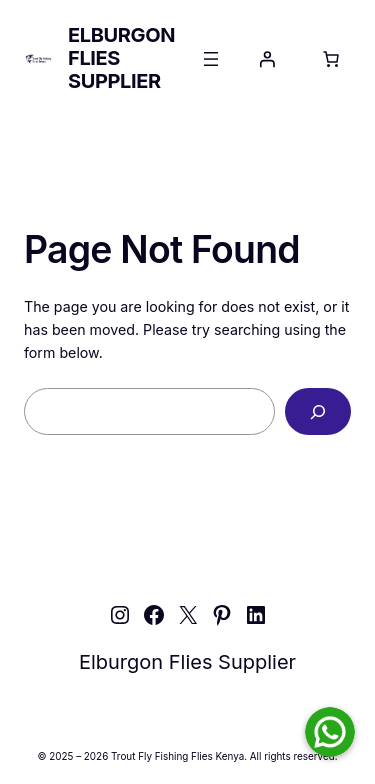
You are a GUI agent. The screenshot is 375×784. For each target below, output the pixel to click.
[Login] (267, 59)
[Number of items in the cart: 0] (331, 59)
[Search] (318, 411)
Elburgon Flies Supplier (187, 662)
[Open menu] (211, 59)
